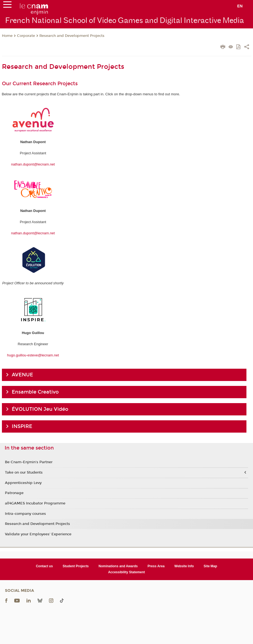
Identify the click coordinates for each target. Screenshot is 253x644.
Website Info (184, 566)
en (240, 6)
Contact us (44, 566)
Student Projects (76, 566)
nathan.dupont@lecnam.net (33, 164)
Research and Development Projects (72, 36)
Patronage (14, 493)
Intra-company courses (25, 514)
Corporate (26, 36)
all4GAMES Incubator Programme (35, 503)
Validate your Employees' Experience (38, 534)
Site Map (210, 566)
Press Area (156, 566)
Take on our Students (24, 472)
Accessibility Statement (126, 572)
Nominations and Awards (118, 566)
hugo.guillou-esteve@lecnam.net (33, 355)
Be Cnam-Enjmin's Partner (29, 462)
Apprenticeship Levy (23, 483)
